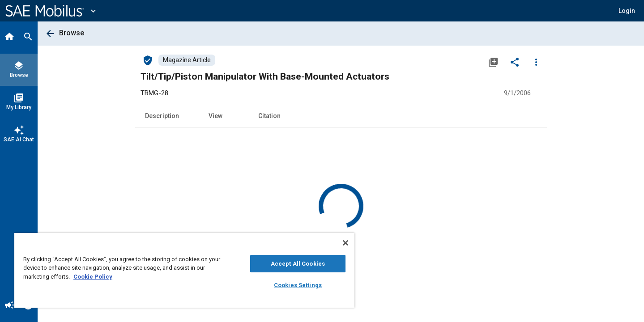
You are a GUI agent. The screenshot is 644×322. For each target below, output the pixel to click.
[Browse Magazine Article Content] (187, 60)
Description (162, 116)
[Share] (515, 62)
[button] (627, 11)
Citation (269, 116)
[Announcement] (9, 306)
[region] (184, 270)
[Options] (536, 62)
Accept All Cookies (298, 264)
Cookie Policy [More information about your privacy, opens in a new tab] (93, 277)
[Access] (148, 60)
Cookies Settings (298, 285)
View (215, 116)
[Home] (9, 38)
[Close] (345, 243)
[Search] (28, 38)
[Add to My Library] (493, 62)
